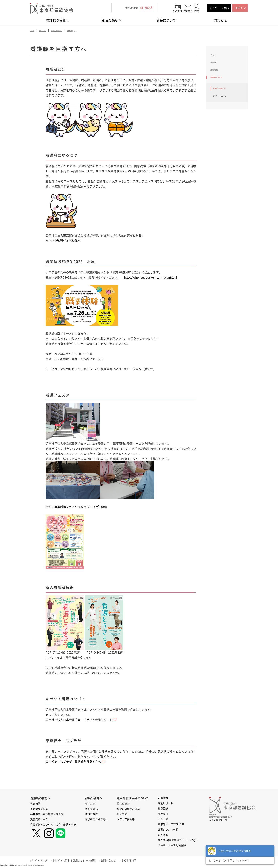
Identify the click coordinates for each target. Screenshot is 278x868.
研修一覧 (163, 819)
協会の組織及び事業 (128, 809)
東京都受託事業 (39, 809)
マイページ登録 (219, 8)
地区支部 (122, 814)
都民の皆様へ (112, 20)
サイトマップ (41, 860)
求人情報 (163, 835)
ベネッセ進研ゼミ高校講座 (63, 241)
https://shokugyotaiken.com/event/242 (151, 278)
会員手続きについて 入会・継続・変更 (53, 824)
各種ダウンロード (168, 829)
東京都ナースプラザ (226, 107)
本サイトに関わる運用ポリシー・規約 (77, 860)
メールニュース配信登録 (172, 845)
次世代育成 (218, 75)
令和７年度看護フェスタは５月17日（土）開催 (76, 507)
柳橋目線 (163, 808)
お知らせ (221, 20)
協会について (166, 20)
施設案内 (163, 814)
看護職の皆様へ (57, 20)
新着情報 (163, 798)
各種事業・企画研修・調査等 (47, 814)
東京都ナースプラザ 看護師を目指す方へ (73, 762)
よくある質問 (135, 860)
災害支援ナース (39, 819)
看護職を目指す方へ (223, 84)
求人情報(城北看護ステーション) (177, 840)
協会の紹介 (123, 803)
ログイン (240, 8)
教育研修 (35, 803)
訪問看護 (216, 65)
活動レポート (165, 803)
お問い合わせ (113, 860)
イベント (216, 56)
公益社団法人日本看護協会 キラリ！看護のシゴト (79, 720)
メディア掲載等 (126, 819)
